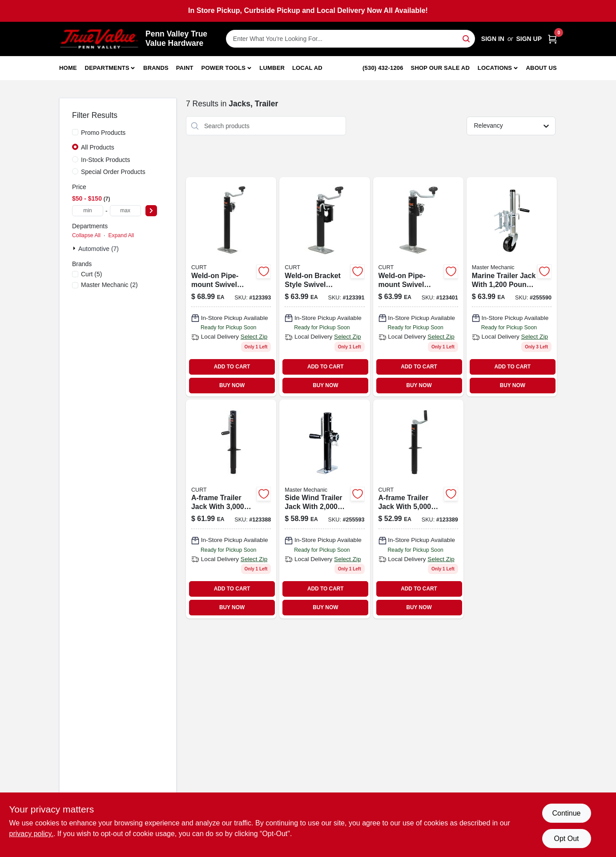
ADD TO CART (232, 367)
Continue (566, 813)
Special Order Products (113, 172)
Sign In (493, 39)
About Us (542, 68)
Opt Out (566, 839)
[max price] (125, 211)
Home (68, 68)
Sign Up (529, 39)
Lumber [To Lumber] (272, 68)
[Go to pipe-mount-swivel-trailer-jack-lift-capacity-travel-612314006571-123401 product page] (418, 287)
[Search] (467, 38)
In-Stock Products (106, 160)
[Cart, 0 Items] (552, 39)
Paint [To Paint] (185, 68)
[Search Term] (350, 39)
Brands (156, 68)
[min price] (88, 211)
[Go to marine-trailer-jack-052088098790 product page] (512, 287)
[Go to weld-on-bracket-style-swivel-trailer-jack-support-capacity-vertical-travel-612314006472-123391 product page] (324, 287)
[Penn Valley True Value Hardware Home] (99, 39)
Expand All (121, 235)
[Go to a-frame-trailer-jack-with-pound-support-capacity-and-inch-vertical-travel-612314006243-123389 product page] (418, 509)
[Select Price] (151, 211)
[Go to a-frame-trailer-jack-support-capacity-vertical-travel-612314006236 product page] (231, 509)
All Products (98, 147)
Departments (107, 68)
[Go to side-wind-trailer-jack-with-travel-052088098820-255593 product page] (324, 509)
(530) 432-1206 (383, 68)
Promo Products (103, 133)
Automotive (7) (99, 249)
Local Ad (307, 68)
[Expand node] (75, 248)
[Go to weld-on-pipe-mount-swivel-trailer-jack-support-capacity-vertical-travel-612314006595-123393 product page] (231, 287)
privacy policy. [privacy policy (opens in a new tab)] (31, 834)
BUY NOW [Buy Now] (232, 385)
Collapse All (86, 235)
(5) (91, 274)
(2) (109, 285)
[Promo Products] (75, 132)
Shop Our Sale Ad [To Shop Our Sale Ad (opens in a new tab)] (441, 68)
